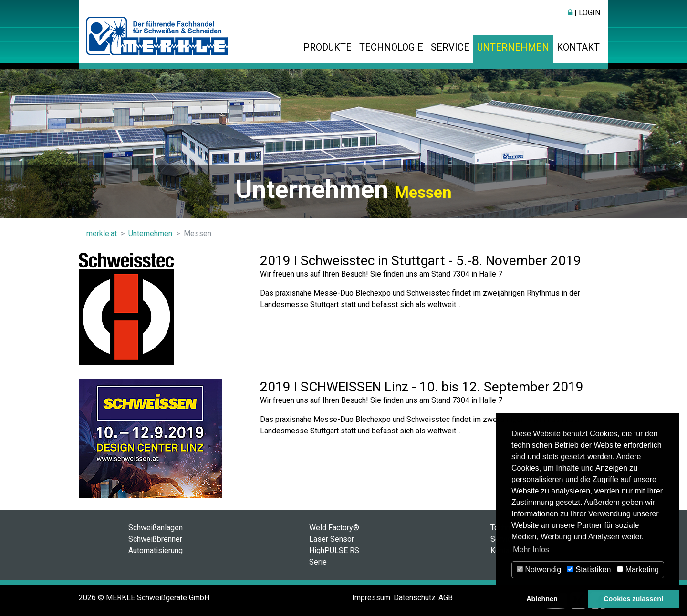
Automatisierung (156, 550)
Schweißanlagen (156, 528)
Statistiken (589, 570)
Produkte (328, 47)
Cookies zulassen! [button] (634, 599)
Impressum (371, 598)
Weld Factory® (334, 528)
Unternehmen (513, 47)
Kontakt (578, 47)
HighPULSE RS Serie (334, 556)
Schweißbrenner (155, 539)
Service (450, 47)
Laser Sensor (332, 539)
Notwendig (539, 570)
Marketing (638, 570)
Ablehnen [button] (542, 599)
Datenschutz (415, 598)
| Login (584, 13)
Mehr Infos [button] (531, 549)
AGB (446, 598)
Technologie (391, 47)
